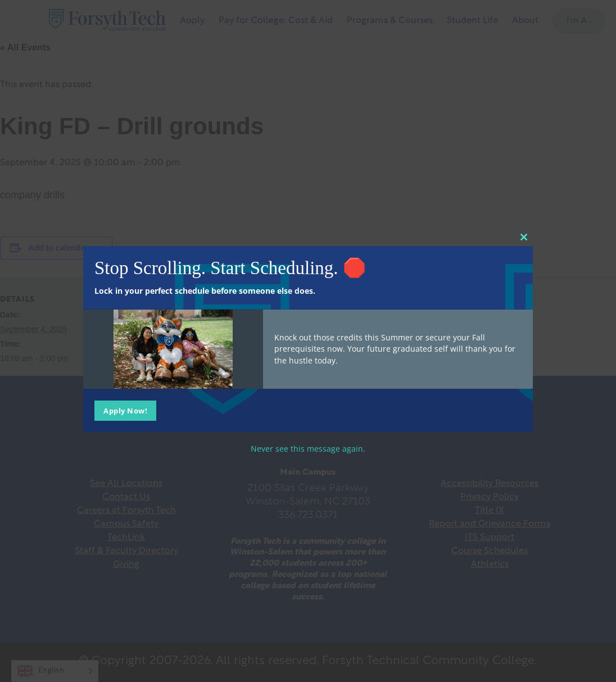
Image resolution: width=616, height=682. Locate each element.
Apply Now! (125, 410)
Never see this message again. (308, 448)
